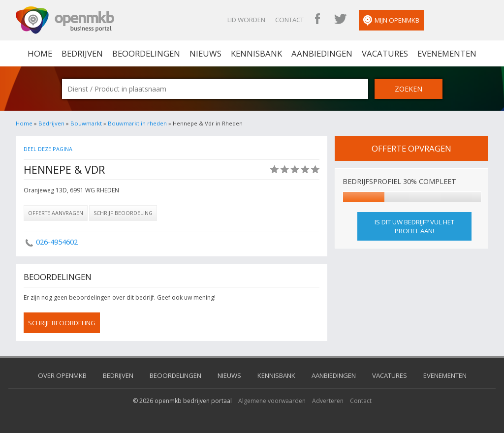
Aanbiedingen (322, 53)
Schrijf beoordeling (123, 213)
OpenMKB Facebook (317, 20)
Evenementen (447, 53)
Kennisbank (256, 53)
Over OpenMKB (62, 375)
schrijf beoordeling (62, 323)
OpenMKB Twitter (340, 20)
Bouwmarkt (86, 123)
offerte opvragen (411, 148)
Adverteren (328, 401)
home (40, 53)
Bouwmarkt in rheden (137, 123)
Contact (289, 20)
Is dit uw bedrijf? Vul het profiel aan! (414, 226)
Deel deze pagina (48, 149)
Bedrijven (82, 53)
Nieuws (205, 53)
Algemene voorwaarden (272, 401)
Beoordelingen (146, 53)
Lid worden (246, 20)
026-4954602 (57, 242)
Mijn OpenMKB (391, 21)
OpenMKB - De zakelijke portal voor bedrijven (65, 20)
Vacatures (385, 53)
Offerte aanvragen (56, 213)
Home (24, 123)
